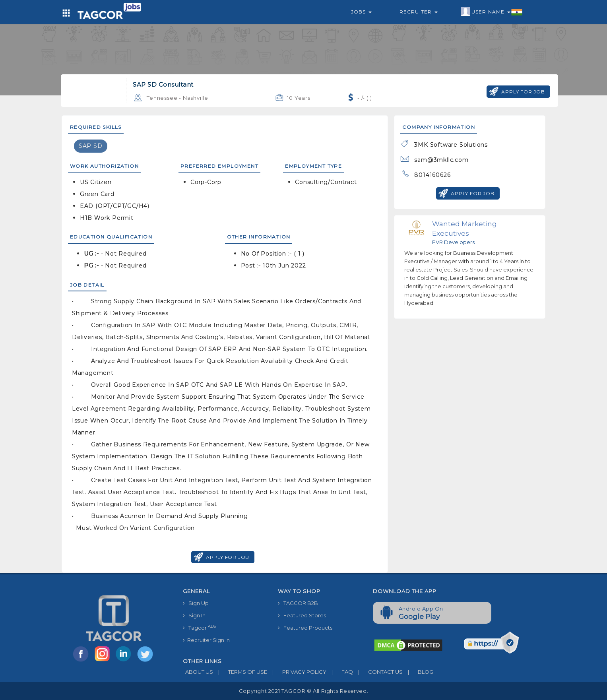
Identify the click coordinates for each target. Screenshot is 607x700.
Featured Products (305, 628)
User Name (492, 12)
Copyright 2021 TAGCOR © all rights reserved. (303, 691)
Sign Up (196, 603)
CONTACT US (378, 672)
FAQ (340, 672)
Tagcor (199, 627)
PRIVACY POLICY (297, 672)
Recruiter (419, 12)
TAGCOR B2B (298, 603)
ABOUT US (198, 672)
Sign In (194, 615)
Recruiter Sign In (206, 640)
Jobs (361, 12)
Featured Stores (302, 615)
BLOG (418, 672)
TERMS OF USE (240, 672)
